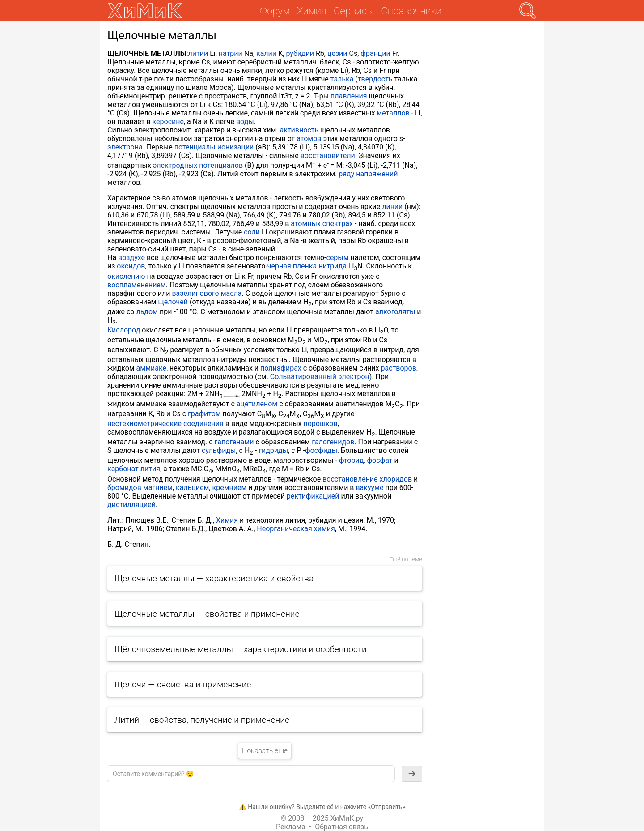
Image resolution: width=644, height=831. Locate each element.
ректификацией (313, 496)
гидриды (273, 450)
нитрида (333, 266)
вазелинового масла (207, 293)
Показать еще (265, 751)
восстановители (328, 156)
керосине (168, 121)
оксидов (131, 266)
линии (392, 207)
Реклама (291, 827)
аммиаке (151, 368)
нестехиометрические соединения (165, 424)
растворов (398, 368)
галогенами (234, 442)
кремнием (230, 488)
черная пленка (292, 266)
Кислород (124, 330)
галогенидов (333, 442)
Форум (275, 11)
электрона (125, 147)
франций (375, 53)
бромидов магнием (140, 488)
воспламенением (137, 285)
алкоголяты (395, 312)
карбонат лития (134, 469)
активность (299, 130)
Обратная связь (341, 827)
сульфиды (219, 450)
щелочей (173, 302)
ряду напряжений (368, 174)
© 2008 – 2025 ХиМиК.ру (322, 818)
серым (338, 258)
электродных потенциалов (198, 165)
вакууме (369, 488)
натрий (231, 53)
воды (245, 121)
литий (198, 53)
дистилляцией (131, 505)
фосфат (379, 460)
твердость (375, 79)
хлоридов (396, 479)
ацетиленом (257, 404)
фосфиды (321, 450)
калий (266, 53)
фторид (351, 460)
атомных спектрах (322, 224)
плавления (349, 96)
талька (342, 79)
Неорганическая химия (296, 529)
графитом (204, 414)
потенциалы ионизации (214, 147)
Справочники (411, 11)
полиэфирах (281, 368)
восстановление (350, 479)
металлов (393, 113)
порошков (320, 424)
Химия (227, 520)
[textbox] (251, 774)
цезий (337, 53)
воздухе (131, 258)
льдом (147, 312)
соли (252, 232)
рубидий (300, 53)
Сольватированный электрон (320, 377)
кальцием (192, 488)
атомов (309, 138)
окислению (126, 276)
